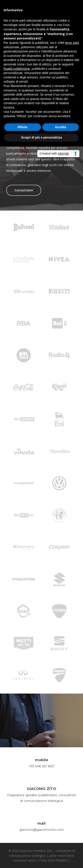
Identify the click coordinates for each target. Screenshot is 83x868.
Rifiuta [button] (23, 127)
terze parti (72, 43)
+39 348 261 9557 (41, 766)
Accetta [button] (61, 127)
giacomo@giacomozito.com (42, 830)
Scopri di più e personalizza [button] (41, 137)
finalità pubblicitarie (17, 69)
